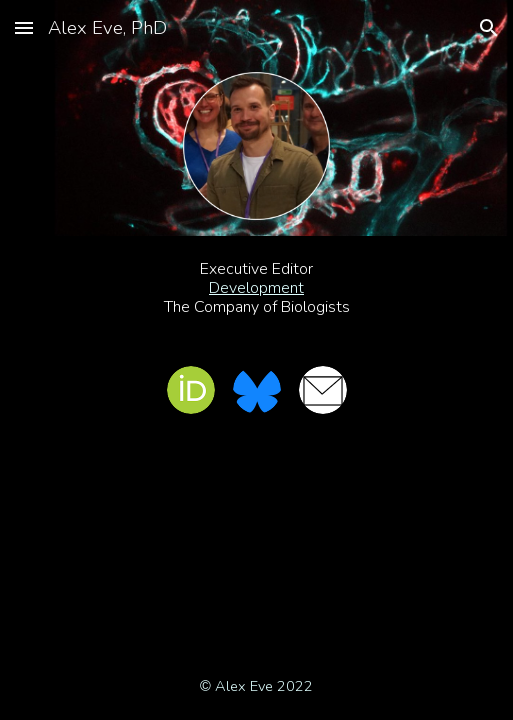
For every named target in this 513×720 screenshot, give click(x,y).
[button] (24, 27)
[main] (256, 289)
